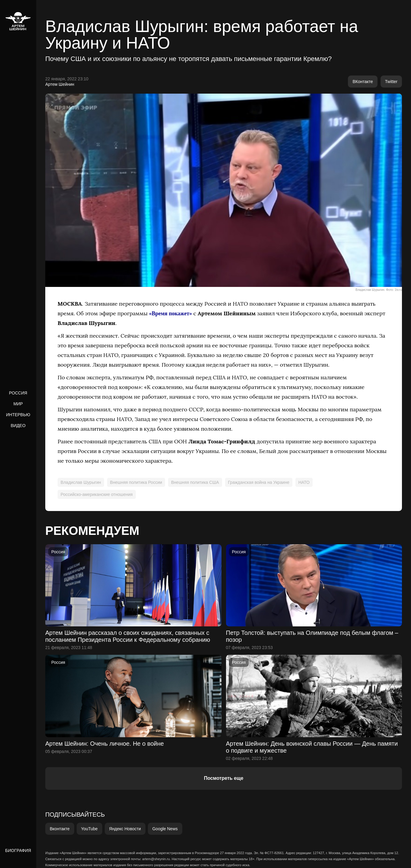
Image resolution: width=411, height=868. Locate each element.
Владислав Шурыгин (81, 482)
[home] (18, 21)
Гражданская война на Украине (259, 482)
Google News (165, 829)
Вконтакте (60, 829)
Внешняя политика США (195, 482)
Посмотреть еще (224, 778)
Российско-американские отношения (97, 494)
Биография (18, 850)
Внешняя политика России (136, 482)
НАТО (304, 482)
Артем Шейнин (60, 84)
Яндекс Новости (125, 829)
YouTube (89, 829)
